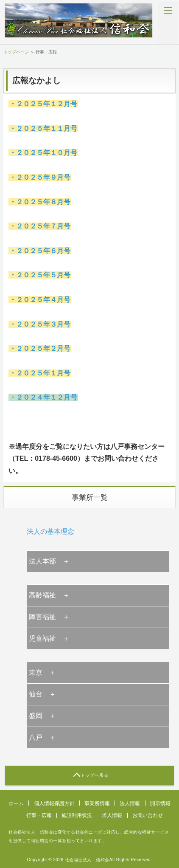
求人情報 (112, 815)
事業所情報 (97, 803)
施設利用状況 (77, 815)
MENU (168, 22)
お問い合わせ (148, 815)
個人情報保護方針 (54, 803)
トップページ (16, 52)
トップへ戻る (95, 775)
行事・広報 (39, 815)
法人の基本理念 (50, 531)
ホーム (16, 803)
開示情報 (160, 803)
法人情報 (130, 803)
